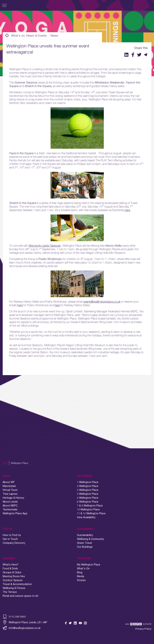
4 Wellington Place (88, 494)
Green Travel (84, 543)
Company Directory (14, 543)
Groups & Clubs (12, 572)
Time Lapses (10, 494)
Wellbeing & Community (90, 539)
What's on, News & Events (26, 36)
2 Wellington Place (88, 486)
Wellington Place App (15, 513)
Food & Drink (10, 568)
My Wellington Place (89, 565)
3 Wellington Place (88, 490)
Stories (81, 580)
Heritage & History (13, 498)
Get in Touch (10, 539)
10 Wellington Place (88, 509)
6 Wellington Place (88, 502)
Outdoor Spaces (13, 580)
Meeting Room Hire (14, 576)
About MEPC (10, 506)
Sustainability (85, 535)
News (54, 36)
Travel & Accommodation (17, 584)
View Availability (86, 517)
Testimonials (10, 509)
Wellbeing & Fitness (14, 588)
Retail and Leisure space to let (21, 596)
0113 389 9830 (14, 617)
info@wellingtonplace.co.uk (22, 628)
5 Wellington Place (88, 498)
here (127, 210)
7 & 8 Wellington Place (90, 506)
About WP (9, 482)
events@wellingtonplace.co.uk (102, 302)
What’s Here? (10, 565)
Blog (80, 572)
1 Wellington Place (88, 482)
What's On (83, 568)
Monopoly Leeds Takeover (45, 246)
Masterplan (9, 486)
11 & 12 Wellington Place (91, 513)
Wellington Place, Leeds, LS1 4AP (25, 622)
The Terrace (10, 592)
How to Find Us (12, 535)
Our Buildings (85, 547)
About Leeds (10, 502)
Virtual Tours (10, 490)
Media (81, 576)
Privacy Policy (143, 629)
